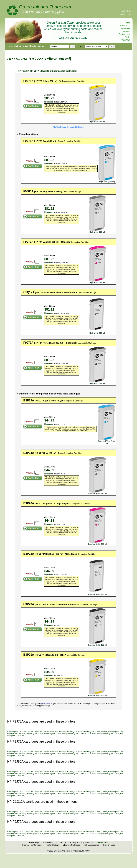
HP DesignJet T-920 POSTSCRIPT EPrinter (48, 732)
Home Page (34, 842)
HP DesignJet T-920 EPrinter (19, 732)
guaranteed (46, 704)
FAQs (128, 37)
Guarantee (125, 28)
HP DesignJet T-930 (74, 732)
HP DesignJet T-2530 (111, 734)
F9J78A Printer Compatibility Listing (68, 127)
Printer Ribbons (53, 845)
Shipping (126, 31)
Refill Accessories (91, 845)
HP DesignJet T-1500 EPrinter (95, 732)
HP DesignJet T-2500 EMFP (55, 734)
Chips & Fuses (109, 845)
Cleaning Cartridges (71, 845)
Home (127, 23)
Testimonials (125, 34)
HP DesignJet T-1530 (35, 734)
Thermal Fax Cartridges (32, 845)
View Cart (126, 11)
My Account (125, 14)
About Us (89, 842)
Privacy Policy (76, 842)
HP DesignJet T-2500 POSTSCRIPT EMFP (84, 734)
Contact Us (125, 26)
